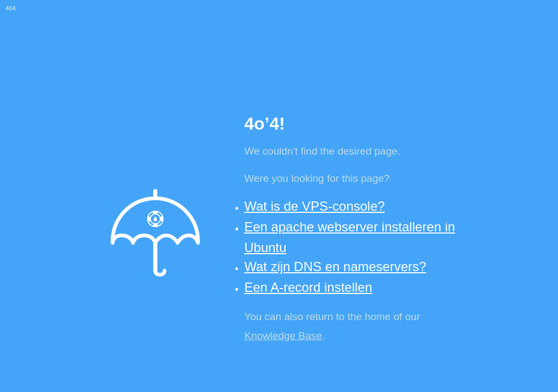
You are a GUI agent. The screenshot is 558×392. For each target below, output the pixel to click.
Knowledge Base (283, 336)
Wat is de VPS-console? (314, 206)
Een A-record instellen (308, 287)
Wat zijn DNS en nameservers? (335, 267)
